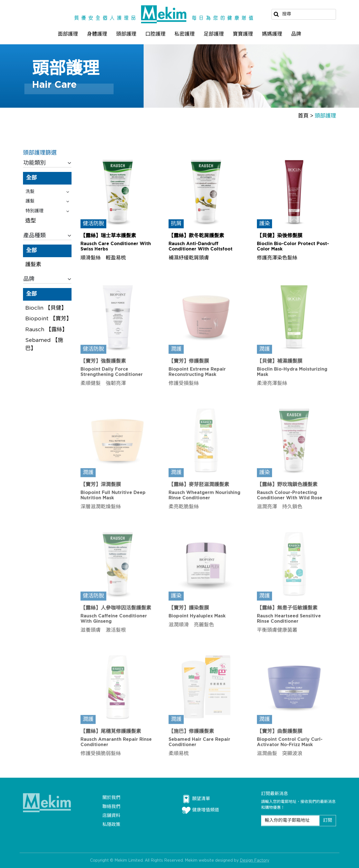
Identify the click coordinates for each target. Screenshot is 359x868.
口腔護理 (155, 34)
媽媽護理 (272, 34)
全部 (31, 178)
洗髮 (47, 192)
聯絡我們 (111, 807)
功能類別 (47, 163)
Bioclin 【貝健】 (46, 308)
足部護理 (214, 34)
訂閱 (328, 820)
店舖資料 (111, 816)
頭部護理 (126, 34)
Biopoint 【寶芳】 (48, 319)
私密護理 (185, 34)
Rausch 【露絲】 (46, 330)
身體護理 (97, 34)
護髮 (47, 201)
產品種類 (47, 236)
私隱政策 (111, 825)
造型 (31, 221)
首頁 (303, 116)
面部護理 (68, 34)
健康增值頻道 (200, 810)
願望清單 (196, 799)
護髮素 (33, 265)
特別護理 (47, 211)
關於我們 (111, 798)
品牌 (296, 34)
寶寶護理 (243, 34)
